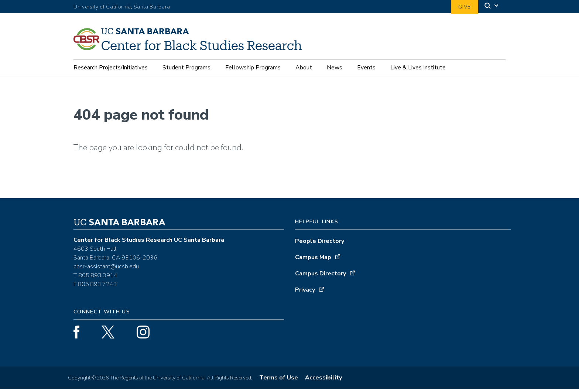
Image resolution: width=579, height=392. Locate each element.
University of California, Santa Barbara (122, 7)
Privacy (305, 293)
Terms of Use (279, 381)
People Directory (320, 244)
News (335, 68)
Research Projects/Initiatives (111, 68)
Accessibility (323, 381)
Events (366, 68)
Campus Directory (321, 276)
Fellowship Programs (253, 68)
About (304, 68)
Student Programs (186, 68)
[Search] (492, 7)
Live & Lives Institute (418, 68)
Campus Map (313, 260)
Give (465, 7)
